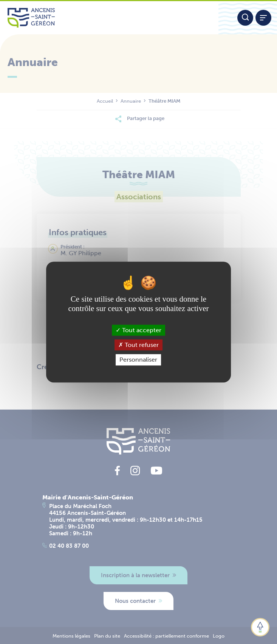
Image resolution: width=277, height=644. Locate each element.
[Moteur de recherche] (245, 18)
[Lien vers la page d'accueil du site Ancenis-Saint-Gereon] (109, 18)
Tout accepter (138, 330)
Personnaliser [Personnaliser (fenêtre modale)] (138, 360)
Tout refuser (138, 345)
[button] (260, 627)
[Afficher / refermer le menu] (263, 18)
